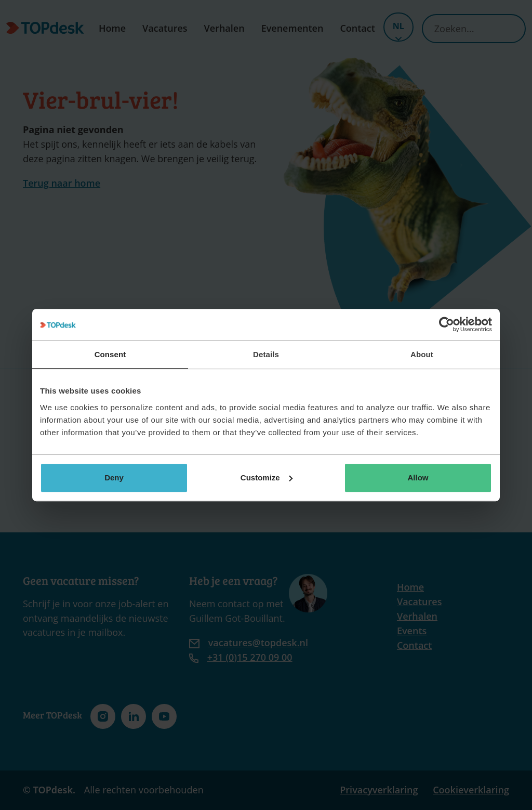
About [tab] (422, 354)
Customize (267, 478)
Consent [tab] (110, 354)
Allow (418, 478)
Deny (114, 478)
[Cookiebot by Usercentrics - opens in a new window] (447, 324)
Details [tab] (266, 354)
